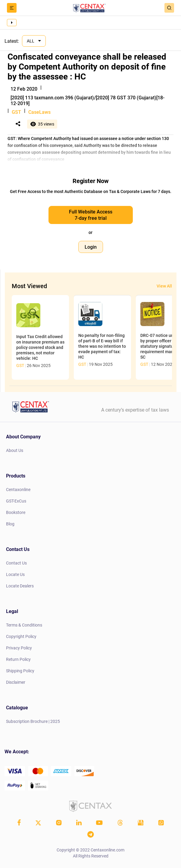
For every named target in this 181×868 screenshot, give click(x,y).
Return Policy (18, 659)
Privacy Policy (19, 648)
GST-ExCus (16, 501)
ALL (31, 41)
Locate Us (15, 574)
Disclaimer (16, 682)
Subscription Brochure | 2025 (33, 721)
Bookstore (16, 512)
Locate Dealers (20, 586)
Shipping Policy (20, 671)
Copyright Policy (21, 636)
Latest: (12, 41)
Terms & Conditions (24, 625)
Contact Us (16, 563)
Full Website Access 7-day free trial (91, 215)
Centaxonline (18, 490)
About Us (15, 450)
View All (164, 286)
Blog (10, 524)
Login (91, 247)
